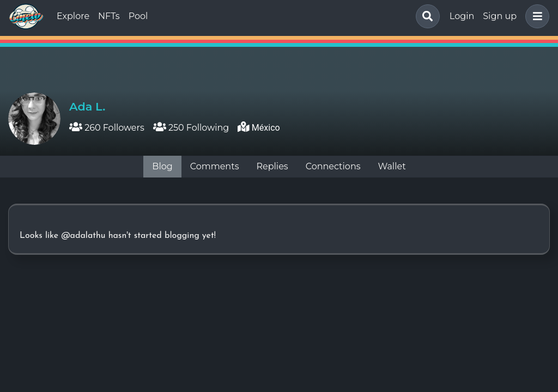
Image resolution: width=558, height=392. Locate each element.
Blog (162, 166)
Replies (272, 166)
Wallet (392, 166)
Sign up (500, 16)
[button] (535, 16)
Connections (333, 166)
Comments (215, 166)
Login (462, 16)
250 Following (191, 128)
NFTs (109, 16)
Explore (73, 16)
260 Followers (107, 128)
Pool (138, 16)
